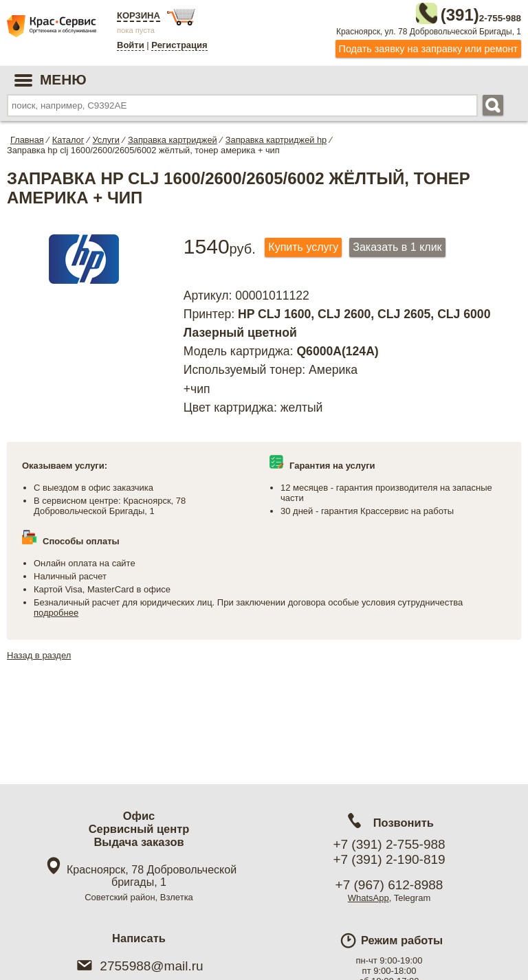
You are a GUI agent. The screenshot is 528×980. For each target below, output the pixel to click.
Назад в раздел (39, 653)
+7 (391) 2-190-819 (389, 859)
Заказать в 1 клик (397, 244)
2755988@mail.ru (139, 966)
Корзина (139, 15)
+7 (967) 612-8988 (389, 885)
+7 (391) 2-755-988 (389, 844)
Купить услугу (303, 244)
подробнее (56, 610)
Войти (131, 45)
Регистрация (179, 45)
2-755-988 (452, 12)
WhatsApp (368, 898)
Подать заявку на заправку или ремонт (428, 46)
